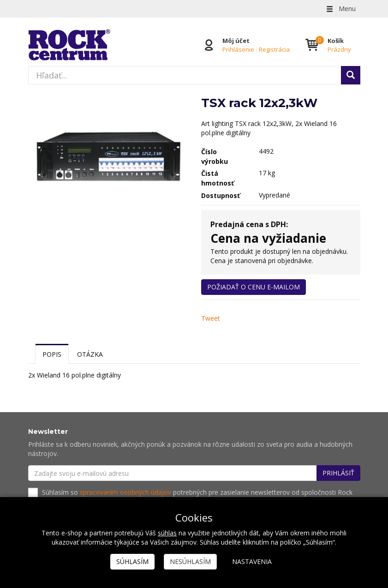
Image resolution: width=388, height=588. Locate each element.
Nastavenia (252, 561)
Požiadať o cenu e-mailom (254, 287)
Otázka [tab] (90, 354)
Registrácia (274, 49)
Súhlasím (132, 561)
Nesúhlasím (190, 561)
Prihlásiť (338, 473)
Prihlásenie (238, 49)
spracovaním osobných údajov (125, 492)
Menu (340, 9)
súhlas (167, 533)
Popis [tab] (52, 354)
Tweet (211, 318)
